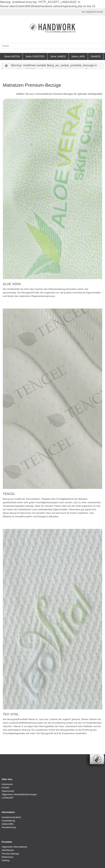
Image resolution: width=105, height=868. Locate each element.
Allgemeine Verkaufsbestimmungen (19, 794)
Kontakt (6, 788)
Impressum (7, 784)
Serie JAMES (58, 56)
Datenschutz (8, 791)
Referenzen (8, 857)
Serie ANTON (12, 56)
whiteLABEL (8, 824)
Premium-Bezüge (10, 854)
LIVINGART (8, 798)
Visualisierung (9, 827)
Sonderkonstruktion (11, 817)
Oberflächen (8, 850)
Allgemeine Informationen (14, 847)
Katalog (6, 860)
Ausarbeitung (8, 821)
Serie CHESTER (35, 56)
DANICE (96, 56)
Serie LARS (78, 56)
